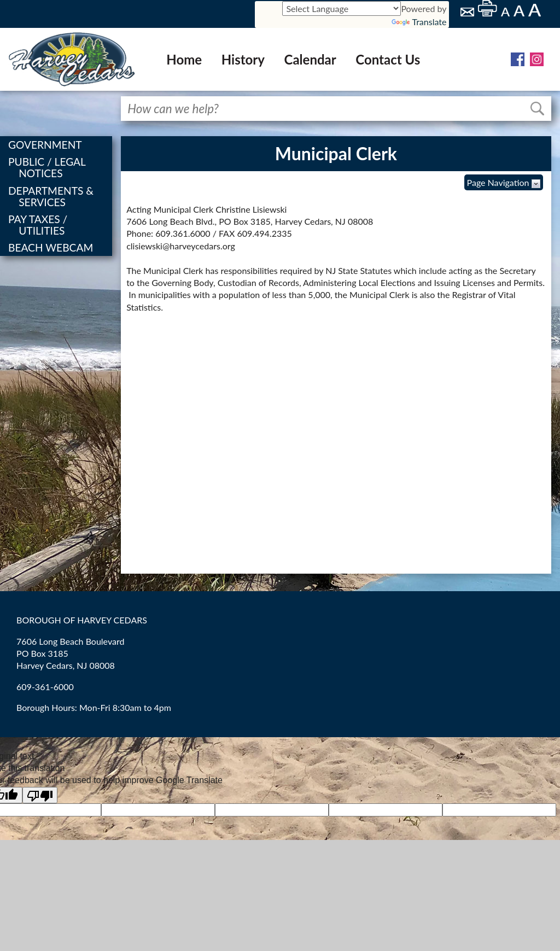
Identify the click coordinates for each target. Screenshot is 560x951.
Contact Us (388, 59)
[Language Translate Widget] (342, 8)
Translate (419, 22)
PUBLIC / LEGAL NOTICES (48, 167)
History (243, 59)
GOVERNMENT (46, 145)
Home (184, 59)
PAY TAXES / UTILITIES (39, 225)
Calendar (310, 59)
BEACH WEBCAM (52, 247)
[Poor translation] (40, 795)
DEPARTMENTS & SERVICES (52, 196)
